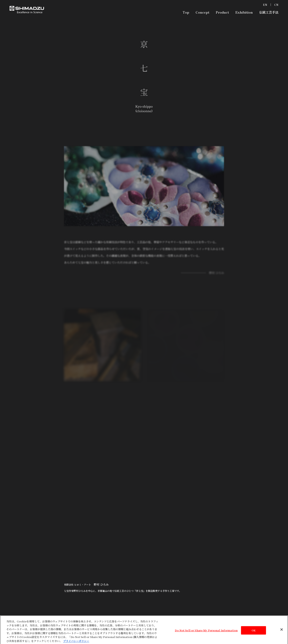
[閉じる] (282, 631)
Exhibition (244, 12)
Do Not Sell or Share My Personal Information (206, 632)
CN (276, 5)
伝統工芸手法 (269, 12)
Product (222, 12)
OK (254, 632)
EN (265, 5)
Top (186, 12)
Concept (202, 12)
